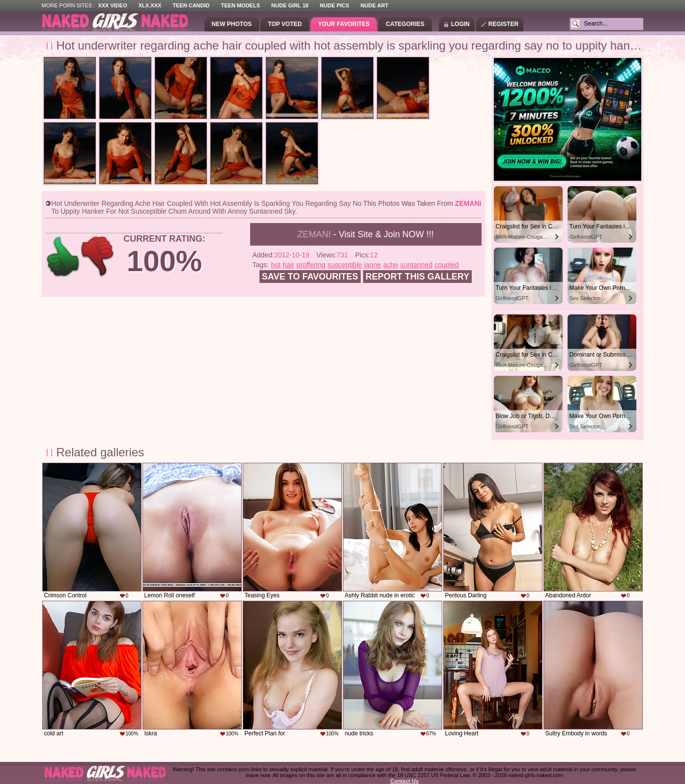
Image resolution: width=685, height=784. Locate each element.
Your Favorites (344, 24)
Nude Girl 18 (290, 5)
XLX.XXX (150, 5)
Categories (405, 24)
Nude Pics (335, 5)
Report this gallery (417, 277)
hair (288, 265)
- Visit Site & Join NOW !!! (366, 234)
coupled (446, 265)
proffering (311, 265)
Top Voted (285, 24)
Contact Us (404, 781)
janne (372, 265)
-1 (98, 257)
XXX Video (112, 5)
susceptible (345, 265)
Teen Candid (191, 5)
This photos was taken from (422, 203)
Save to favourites (310, 277)
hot (275, 265)
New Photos (232, 24)
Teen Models (241, 5)
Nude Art (374, 5)
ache (391, 265)
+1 (63, 257)
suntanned (416, 265)
